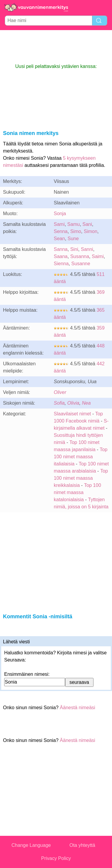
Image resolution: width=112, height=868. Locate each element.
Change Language (31, 845)
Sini (74, 249)
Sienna (61, 264)
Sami (59, 224)
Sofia (59, 403)
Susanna (80, 256)
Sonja (60, 213)
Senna (61, 231)
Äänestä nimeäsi (77, 708)
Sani (87, 224)
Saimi (98, 256)
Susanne (81, 264)
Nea (86, 403)
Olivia (73, 403)
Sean (59, 239)
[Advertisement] (56, 46)
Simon (91, 231)
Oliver (60, 392)
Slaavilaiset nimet (72, 414)
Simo (76, 231)
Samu (73, 224)
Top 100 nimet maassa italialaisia (81, 457)
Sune (73, 239)
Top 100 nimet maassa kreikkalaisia (81, 478)
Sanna (61, 249)
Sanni (87, 249)
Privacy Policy (56, 858)
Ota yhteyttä (82, 845)
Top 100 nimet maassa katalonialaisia (77, 492)
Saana (61, 256)
